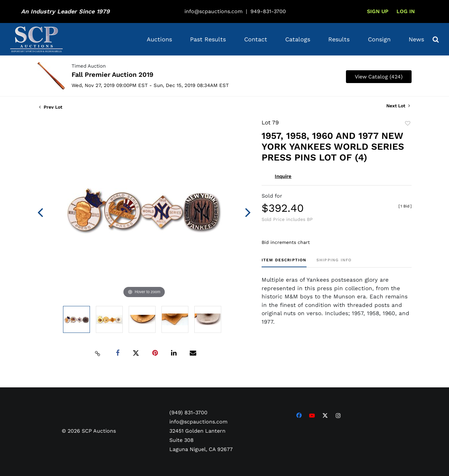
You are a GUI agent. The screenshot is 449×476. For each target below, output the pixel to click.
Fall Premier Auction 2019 (112, 75)
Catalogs (298, 39)
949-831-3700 (268, 11)
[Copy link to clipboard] (98, 353)
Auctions (159, 39)
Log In (406, 11)
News (416, 39)
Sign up (378, 11)
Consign (379, 39)
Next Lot (398, 106)
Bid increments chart (286, 242)
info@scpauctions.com (214, 11)
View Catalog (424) (379, 77)
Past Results (208, 39)
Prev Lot (51, 107)
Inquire (283, 176)
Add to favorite (408, 123)
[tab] (284, 262)
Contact (256, 39)
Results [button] (339, 39)
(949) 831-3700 (188, 412)
